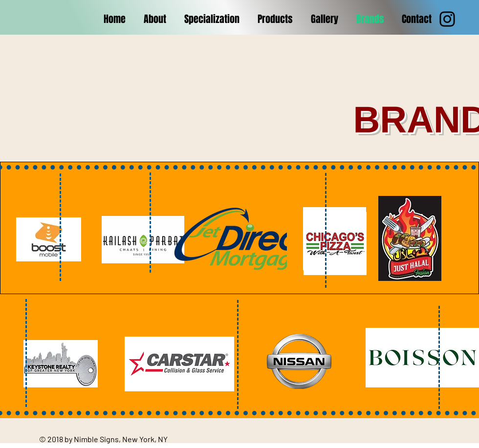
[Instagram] (447, 19)
